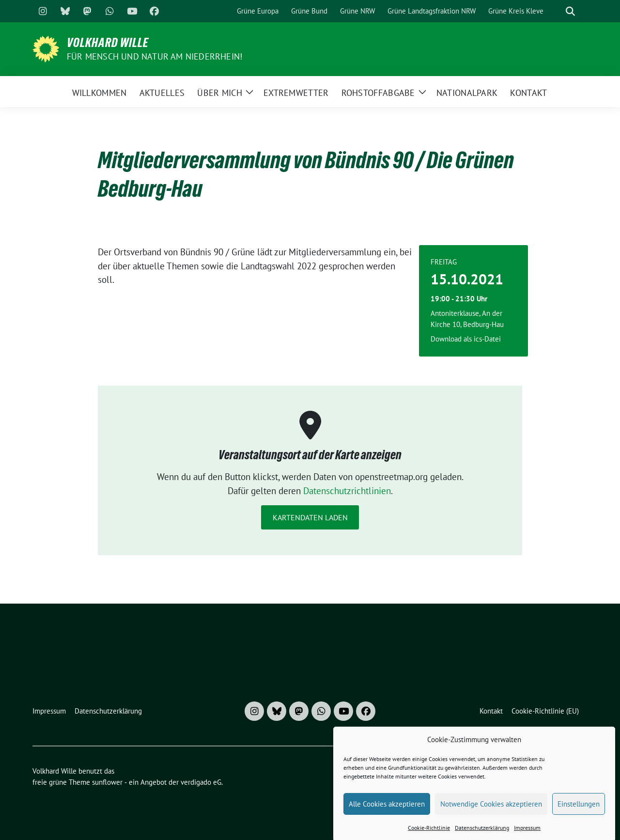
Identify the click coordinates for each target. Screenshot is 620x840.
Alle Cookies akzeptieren (387, 811)
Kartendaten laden (310, 517)
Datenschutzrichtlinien (347, 491)
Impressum (527, 835)
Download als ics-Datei (466, 339)
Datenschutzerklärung (482, 835)
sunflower (107, 782)
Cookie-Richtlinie (429, 835)
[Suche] (557, 11)
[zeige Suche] (570, 11)
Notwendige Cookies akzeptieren (491, 811)
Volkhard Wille (108, 43)
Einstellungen (579, 811)
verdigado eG (201, 782)
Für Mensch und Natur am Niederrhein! (155, 56)
